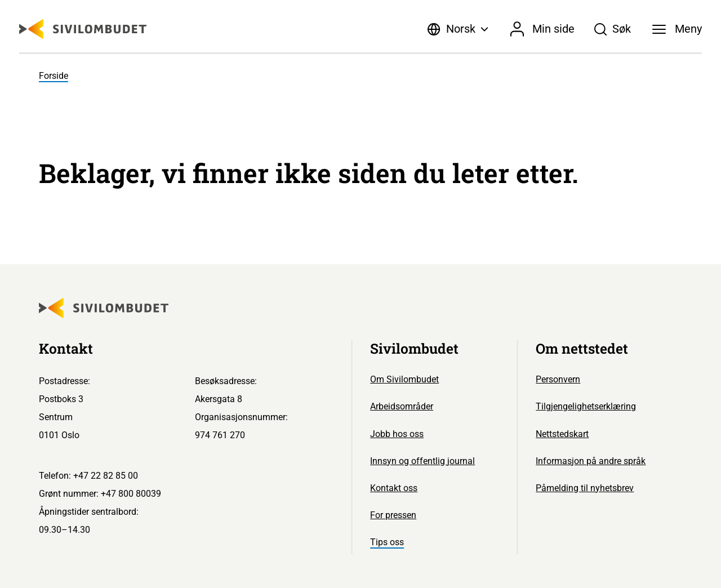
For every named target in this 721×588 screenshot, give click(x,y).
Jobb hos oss (397, 434)
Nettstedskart (562, 434)
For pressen (393, 515)
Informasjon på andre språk (591, 461)
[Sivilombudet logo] (83, 29)
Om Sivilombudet (404, 379)
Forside (54, 76)
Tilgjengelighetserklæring (586, 406)
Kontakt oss (394, 488)
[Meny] (677, 29)
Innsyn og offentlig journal (422, 461)
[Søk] (613, 29)
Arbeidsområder (402, 406)
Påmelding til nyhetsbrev (585, 488)
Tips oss (387, 542)
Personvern (558, 379)
